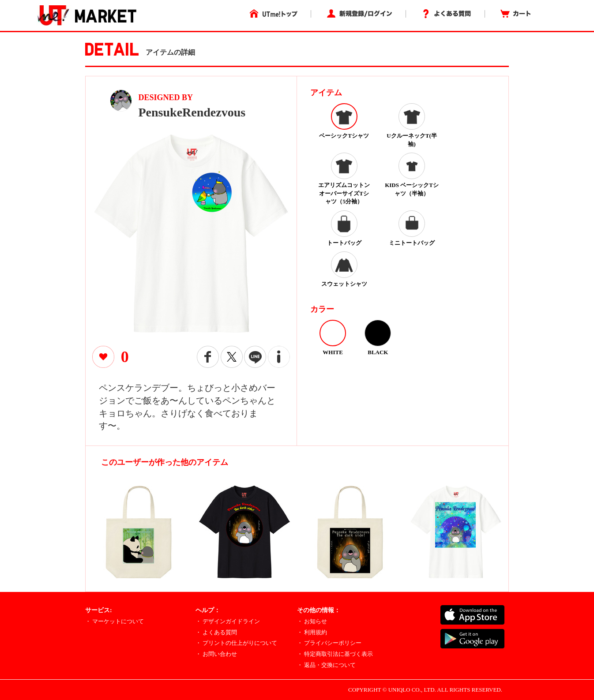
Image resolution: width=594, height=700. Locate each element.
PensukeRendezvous (192, 112)
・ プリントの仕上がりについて (236, 643)
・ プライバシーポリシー (329, 643)
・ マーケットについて (115, 621)
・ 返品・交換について (326, 665)
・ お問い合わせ (216, 654)
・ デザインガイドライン (228, 621)
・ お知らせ (312, 621)
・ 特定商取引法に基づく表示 (335, 654)
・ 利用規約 (312, 632)
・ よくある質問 (216, 632)
